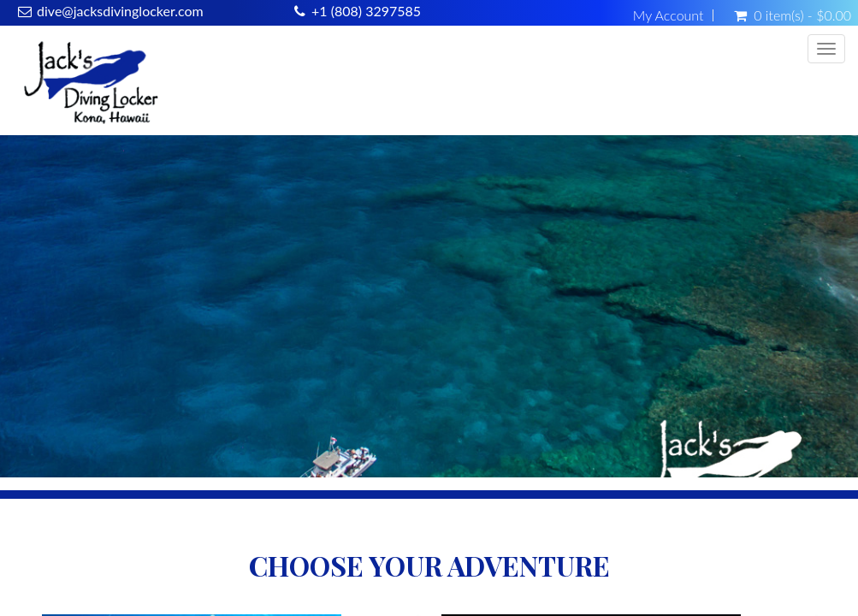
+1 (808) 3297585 (366, 11)
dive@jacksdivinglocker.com (120, 11)
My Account (669, 15)
